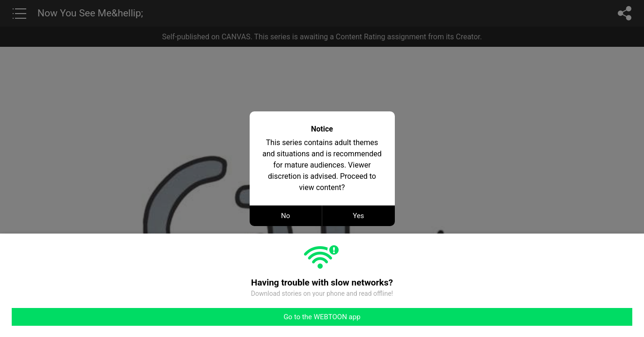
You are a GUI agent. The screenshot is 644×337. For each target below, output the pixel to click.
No (285, 216)
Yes (358, 216)
